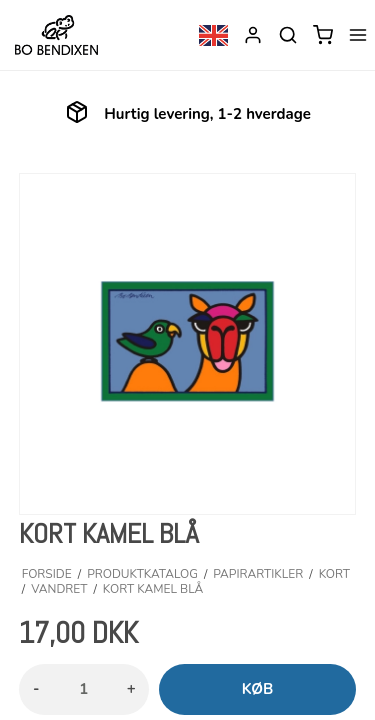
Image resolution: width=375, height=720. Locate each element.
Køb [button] (258, 689)
